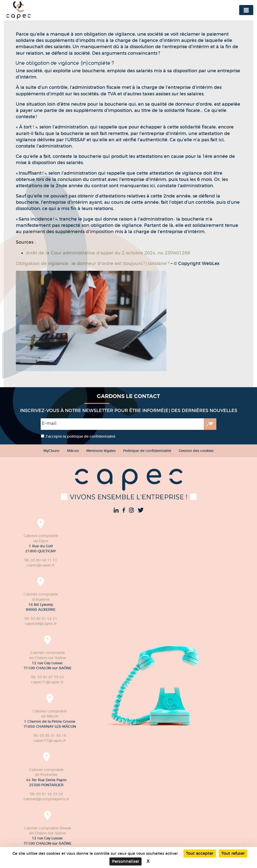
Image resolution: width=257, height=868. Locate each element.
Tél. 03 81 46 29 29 (46, 794)
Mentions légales (101, 451)
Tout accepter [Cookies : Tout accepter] (200, 853)
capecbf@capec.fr (41, 624)
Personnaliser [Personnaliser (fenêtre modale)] (125, 861)
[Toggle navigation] (246, 10)
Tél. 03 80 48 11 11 (41, 560)
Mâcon (73, 451)
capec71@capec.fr (47, 682)
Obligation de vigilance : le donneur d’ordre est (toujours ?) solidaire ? (93, 263)
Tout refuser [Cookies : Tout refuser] (233, 853)
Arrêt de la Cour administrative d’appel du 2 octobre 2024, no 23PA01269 (108, 253)
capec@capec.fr (41, 565)
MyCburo (51, 451)
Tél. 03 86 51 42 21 (41, 619)
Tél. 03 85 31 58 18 (50, 736)
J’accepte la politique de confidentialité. (82, 436)
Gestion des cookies (196, 451)
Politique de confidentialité (147, 451)
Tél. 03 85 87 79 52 (47, 677)
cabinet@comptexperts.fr (46, 799)
